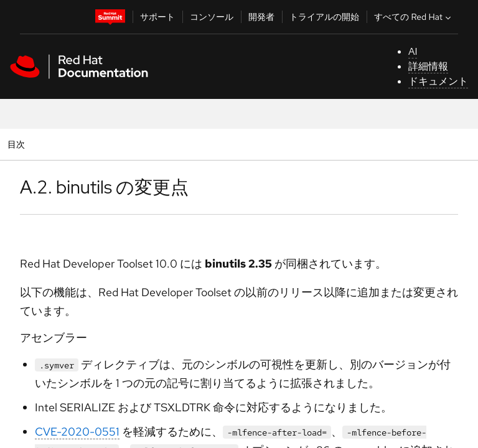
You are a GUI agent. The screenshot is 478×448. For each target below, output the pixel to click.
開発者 (261, 17)
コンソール (212, 17)
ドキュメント (438, 81)
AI (413, 51)
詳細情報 (428, 66)
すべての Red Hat (414, 17)
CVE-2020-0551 (77, 432)
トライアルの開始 (324, 17)
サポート (157, 17)
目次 (18, 144)
